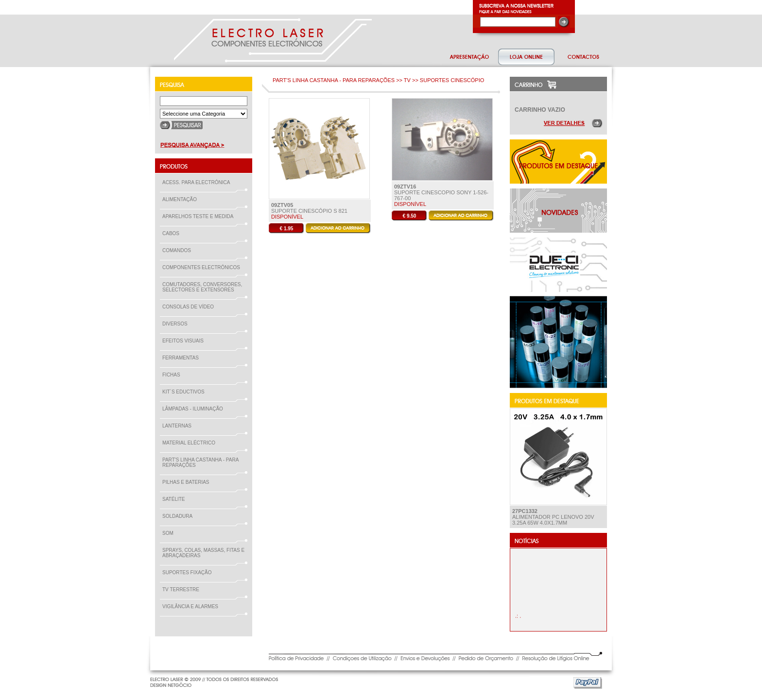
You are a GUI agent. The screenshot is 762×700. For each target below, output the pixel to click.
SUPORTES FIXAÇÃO (189, 572)
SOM (170, 533)
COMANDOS (179, 250)
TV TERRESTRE (183, 589)
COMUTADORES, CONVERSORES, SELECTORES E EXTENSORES (202, 287)
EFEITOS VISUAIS (185, 341)
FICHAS (173, 375)
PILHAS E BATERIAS (188, 482)
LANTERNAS (177, 426)
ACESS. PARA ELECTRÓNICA (198, 182)
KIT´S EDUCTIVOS (185, 392)
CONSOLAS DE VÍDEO (190, 307)
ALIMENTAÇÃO (182, 199)
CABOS (173, 233)
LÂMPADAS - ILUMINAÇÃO (195, 409)
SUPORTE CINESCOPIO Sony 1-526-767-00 (441, 192)
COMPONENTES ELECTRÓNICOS (203, 267)
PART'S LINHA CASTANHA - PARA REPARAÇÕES (200, 462)
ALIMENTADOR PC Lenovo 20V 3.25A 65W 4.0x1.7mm (553, 517)
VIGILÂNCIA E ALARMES (192, 606)
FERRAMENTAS (182, 358)
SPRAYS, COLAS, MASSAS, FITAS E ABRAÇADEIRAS (203, 553)
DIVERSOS (175, 324)
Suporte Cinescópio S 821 (309, 208)
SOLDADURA (179, 516)
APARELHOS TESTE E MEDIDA (200, 216)
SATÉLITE (176, 499)
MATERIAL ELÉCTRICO (191, 443)
